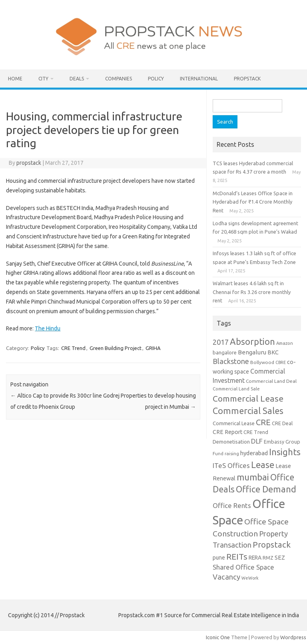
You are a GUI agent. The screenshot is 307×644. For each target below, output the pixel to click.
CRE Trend (73, 348)
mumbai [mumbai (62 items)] (253, 477)
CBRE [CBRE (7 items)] (281, 362)
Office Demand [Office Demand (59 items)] (266, 489)
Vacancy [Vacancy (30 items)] (226, 577)
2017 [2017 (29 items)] (221, 342)
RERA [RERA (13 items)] (255, 558)
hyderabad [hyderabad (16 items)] (254, 453)
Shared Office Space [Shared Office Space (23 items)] (243, 567)
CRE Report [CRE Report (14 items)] (227, 432)
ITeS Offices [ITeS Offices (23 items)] (231, 465)
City (43, 79)
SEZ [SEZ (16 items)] (280, 557)
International (199, 79)
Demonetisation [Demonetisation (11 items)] (231, 442)
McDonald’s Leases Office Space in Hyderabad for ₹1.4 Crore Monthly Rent (253, 202)
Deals (77, 79)
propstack (29, 163)
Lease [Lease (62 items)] (263, 465)
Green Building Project (116, 348)
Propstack (247, 79)
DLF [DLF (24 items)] (257, 441)
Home (15, 79)
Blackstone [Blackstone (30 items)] (231, 361)
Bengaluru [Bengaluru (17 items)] (252, 352)
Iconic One (218, 637)
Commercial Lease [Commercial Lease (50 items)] (248, 398)
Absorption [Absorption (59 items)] (252, 342)
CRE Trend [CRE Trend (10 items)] (256, 432)
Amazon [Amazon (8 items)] (285, 343)
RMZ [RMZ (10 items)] (268, 558)
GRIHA (153, 348)
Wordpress (293, 637)
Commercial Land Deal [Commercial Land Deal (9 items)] (271, 381)
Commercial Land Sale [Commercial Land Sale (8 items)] (236, 389)
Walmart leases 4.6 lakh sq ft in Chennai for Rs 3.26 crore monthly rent (252, 292)
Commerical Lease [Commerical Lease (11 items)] (234, 423)
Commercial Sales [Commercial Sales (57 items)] (248, 411)
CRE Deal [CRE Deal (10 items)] (282, 423)
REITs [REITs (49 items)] (237, 556)
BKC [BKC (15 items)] (273, 352)
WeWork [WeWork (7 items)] (250, 578)
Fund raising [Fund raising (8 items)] (226, 453)
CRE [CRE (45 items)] (263, 422)
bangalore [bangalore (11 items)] (225, 352)
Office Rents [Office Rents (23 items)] (232, 505)
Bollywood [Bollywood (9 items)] (262, 362)
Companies (119, 79)
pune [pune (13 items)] (219, 558)
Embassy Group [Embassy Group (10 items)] (282, 442)
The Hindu (48, 328)
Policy (156, 79)
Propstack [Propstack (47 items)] (272, 545)
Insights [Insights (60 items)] (285, 452)
